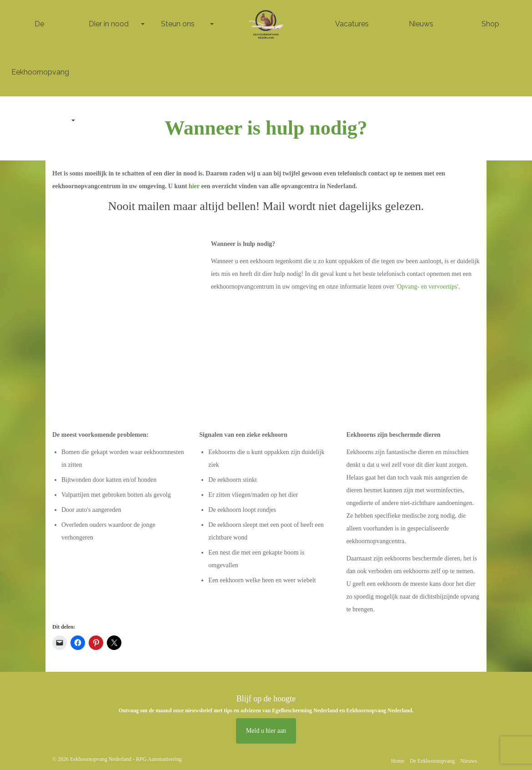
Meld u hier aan (266, 731)
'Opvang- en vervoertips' (427, 287)
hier (195, 186)
